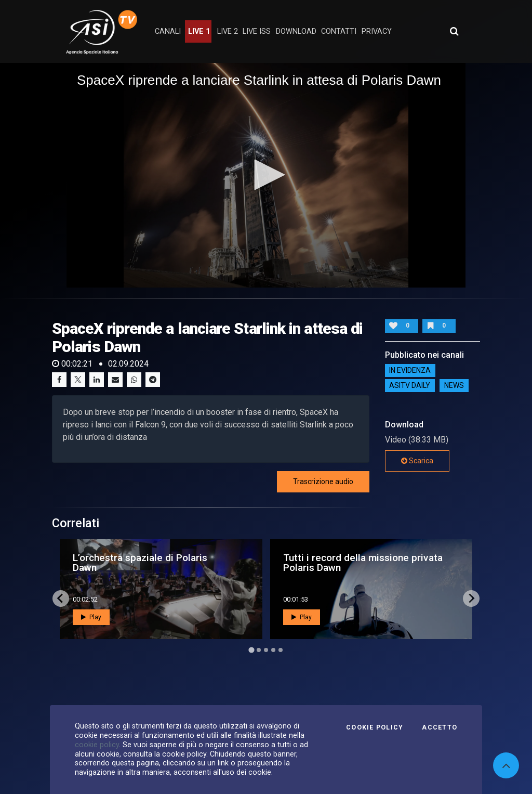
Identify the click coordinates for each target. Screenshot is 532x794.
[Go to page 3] (266, 650)
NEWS (454, 386)
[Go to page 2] (259, 650)
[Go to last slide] (61, 598)
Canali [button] (168, 31)
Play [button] (91, 617)
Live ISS (257, 31)
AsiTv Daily (410, 386)
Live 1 (199, 31)
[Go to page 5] (281, 650)
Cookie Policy (375, 727)
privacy (377, 31)
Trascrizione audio (323, 481)
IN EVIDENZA (410, 371)
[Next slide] (471, 598)
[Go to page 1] (251, 650)
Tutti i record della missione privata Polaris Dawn (363, 563)
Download (296, 31)
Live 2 (228, 31)
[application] (266, 175)
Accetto (440, 727)
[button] (266, 175)
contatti (339, 31)
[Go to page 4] (273, 650)
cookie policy (97, 745)
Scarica (417, 461)
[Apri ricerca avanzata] (454, 31)
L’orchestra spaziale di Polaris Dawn (140, 563)
